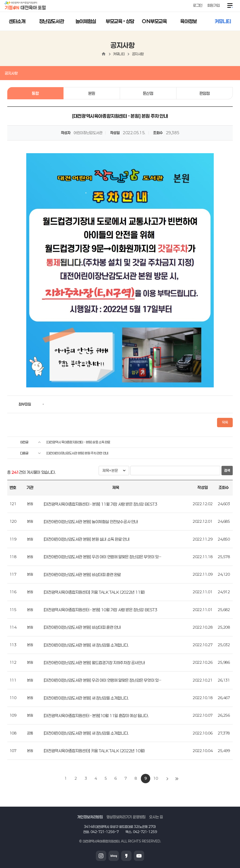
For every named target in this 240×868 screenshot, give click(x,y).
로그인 (198, 5)
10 (156, 778)
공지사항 (138, 54)
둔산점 (148, 93)
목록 (225, 422)
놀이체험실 (86, 21)
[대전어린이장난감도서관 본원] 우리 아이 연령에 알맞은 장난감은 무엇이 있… (102, 557)
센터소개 (17, 21)
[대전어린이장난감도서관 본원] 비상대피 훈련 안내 (82, 627)
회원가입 (214, 5)
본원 (92, 93)
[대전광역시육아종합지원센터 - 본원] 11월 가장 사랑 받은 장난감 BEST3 (100, 504)
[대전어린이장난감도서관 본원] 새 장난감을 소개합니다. (86, 645)
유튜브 (139, 856)
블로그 (114, 856)
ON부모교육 (154, 21)
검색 (227, 470)
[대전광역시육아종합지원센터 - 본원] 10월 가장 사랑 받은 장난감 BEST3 (100, 610)
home (104, 54)
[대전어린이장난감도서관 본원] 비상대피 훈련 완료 (82, 575)
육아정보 (188, 21)
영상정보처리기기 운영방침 (126, 817)
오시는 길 (156, 817)
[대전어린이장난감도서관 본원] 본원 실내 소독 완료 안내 (87, 539)
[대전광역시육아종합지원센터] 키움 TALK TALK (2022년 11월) (94, 592)
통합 (35, 93)
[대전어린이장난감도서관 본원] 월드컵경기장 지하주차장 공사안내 (94, 663)
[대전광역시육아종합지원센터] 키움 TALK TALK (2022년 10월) (94, 751)
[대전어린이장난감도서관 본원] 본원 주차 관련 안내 (77, 453)
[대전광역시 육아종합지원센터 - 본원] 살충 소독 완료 (78, 442)
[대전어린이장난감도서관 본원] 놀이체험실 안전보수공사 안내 (91, 522)
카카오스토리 (126, 856)
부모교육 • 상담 (120, 21)
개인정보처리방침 (90, 817)
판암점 (205, 93)
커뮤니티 (223, 21)
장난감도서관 (52, 21)
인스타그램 (101, 856)
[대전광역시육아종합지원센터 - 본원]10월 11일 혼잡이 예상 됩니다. (96, 716)
